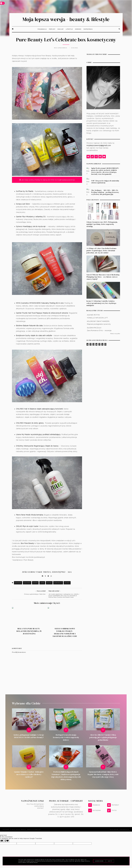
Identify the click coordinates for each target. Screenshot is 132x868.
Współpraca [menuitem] (88, 30)
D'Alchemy (27, 583)
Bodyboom (18, 583)
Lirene (42, 583)
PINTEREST (113, 805)
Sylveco (67, 583)
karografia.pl (124, 830)
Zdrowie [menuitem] (78, 30)
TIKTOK (112, 811)
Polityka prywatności (35, 805)
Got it (110, 861)
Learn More (99, 861)
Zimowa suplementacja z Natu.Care (35, 595)
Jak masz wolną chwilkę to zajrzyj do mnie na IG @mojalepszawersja (47, 180)
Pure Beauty (58, 583)
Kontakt (41, 809)
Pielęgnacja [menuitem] (42, 30)
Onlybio (49, 583)
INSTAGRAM (94, 811)
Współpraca (39, 807)
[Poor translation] (7, 841)
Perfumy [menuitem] (52, 30)
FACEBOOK (94, 805)
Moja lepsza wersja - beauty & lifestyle (66, 19)
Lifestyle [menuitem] (69, 30)
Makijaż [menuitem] (61, 30)
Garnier (35, 583)
